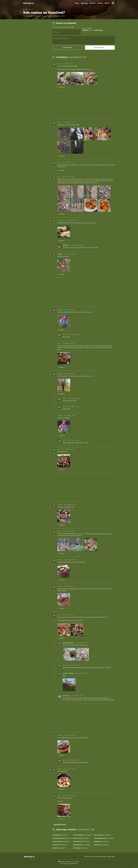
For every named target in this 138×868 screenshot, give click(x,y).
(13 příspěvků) (83, 835)
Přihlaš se (85, 30)
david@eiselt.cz (74, 864)
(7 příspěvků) (82, 845)
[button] (67, 48)
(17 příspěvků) (104, 838)
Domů (77, 3)
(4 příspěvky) (60, 845)
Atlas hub (93, 3)
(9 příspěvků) (81, 838)
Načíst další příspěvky (60, 824)
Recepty (100, 3)
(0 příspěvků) (60, 835)
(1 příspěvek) (102, 835)
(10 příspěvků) (63, 838)
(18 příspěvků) (61, 842)
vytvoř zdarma (99, 30)
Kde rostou (84, 3)
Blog (113, 857)
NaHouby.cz (29, 3)
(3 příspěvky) (80, 848)
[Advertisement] (36, 48)
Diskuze (107, 3)
